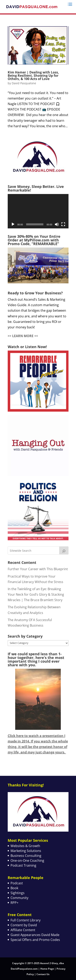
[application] (38, 211)
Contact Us (43, 974)
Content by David (24, 925)
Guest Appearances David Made (35, 935)
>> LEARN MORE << (23, 336)
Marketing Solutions (26, 851)
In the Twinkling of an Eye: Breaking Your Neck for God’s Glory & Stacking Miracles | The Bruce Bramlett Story (36, 594)
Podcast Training (23, 865)
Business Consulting (26, 856)
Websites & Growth (25, 846)
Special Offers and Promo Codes (35, 940)
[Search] (64, 550)
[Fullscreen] (63, 224)
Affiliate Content (23, 930)
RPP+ (14, 903)
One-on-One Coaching (27, 861)
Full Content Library (26, 920)
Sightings (18, 893)
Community (19, 898)
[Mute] (57, 224)
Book (14, 888)
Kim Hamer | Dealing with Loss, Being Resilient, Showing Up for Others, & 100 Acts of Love (33, 76)
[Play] (13, 224)
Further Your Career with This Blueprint (38, 569)
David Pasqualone (24, 83)
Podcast (17, 883)
